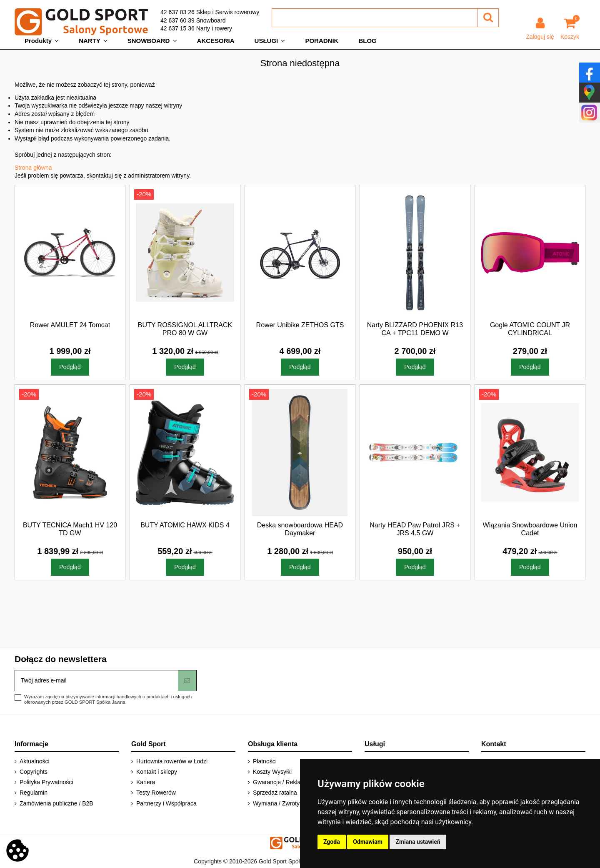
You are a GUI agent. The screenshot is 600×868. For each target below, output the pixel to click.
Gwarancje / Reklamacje (285, 782)
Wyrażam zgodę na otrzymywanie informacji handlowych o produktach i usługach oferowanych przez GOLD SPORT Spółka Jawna (108, 699)
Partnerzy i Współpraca (166, 803)
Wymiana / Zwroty (276, 803)
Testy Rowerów (156, 793)
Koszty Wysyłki (272, 772)
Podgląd (70, 367)
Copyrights (34, 772)
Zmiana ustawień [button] (418, 842)
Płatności (265, 761)
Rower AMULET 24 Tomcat (70, 325)
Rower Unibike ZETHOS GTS (300, 325)
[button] (42, 41)
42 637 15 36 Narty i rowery (196, 28)
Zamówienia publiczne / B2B (56, 803)
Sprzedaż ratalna (275, 793)
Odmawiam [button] (368, 842)
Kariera (146, 782)
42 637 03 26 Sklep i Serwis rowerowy (210, 12)
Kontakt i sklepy (157, 772)
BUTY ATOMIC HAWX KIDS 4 (185, 525)
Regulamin (34, 793)
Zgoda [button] (332, 842)
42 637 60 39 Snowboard (193, 20)
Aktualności (35, 761)
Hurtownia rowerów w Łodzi (172, 761)
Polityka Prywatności (46, 782)
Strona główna (33, 168)
